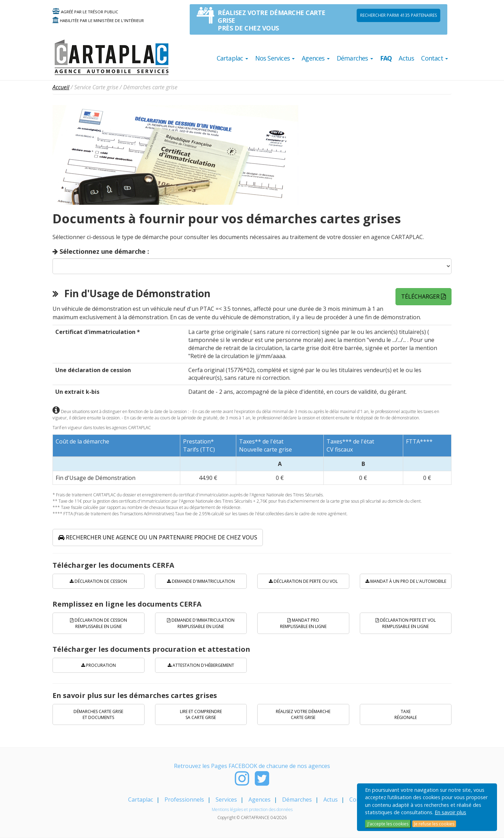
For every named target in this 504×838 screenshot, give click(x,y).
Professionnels (184, 799)
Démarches (297, 799)
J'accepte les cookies (388, 824)
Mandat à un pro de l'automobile (406, 581)
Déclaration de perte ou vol (303, 581)
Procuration (99, 665)
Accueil (61, 87)
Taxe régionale (406, 714)
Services (226, 799)
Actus (406, 58)
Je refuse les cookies (434, 824)
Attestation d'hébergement (201, 665)
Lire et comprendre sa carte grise (201, 714)
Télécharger (423, 296)
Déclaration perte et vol (406, 623)
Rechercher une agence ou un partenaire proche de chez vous (158, 537)
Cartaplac (141, 799)
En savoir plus (450, 812)
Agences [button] (316, 58)
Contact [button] (435, 58)
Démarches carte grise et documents (98, 714)
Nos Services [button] (275, 58)
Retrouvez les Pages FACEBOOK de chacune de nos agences (252, 766)
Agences (260, 799)
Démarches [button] (355, 58)
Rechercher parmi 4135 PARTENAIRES (398, 15)
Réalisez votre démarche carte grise (303, 714)
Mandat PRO (303, 623)
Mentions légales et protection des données (252, 809)
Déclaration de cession (98, 581)
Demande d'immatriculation (201, 581)
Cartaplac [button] (232, 58)
